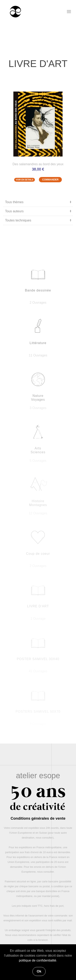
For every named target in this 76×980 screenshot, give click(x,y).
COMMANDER (50, 180)
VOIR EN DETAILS (25, 180)
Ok (39, 971)
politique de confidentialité (37, 960)
